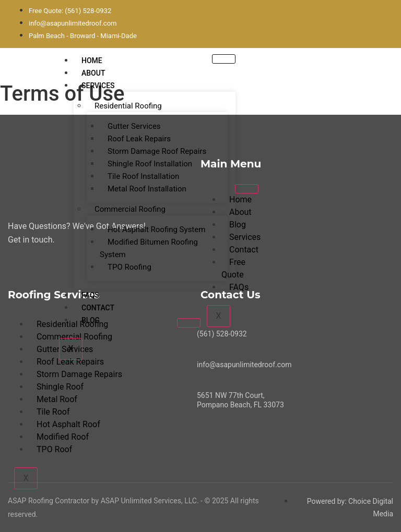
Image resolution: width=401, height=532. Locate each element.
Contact (98, 308)
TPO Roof (54, 449)
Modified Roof (63, 437)
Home (92, 61)
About (93, 73)
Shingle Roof (60, 387)
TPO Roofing (129, 267)
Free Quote (233, 268)
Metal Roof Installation (147, 189)
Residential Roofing (128, 106)
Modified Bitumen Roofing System (149, 248)
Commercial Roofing (130, 209)
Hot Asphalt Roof (68, 424)
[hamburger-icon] (224, 59)
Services (98, 86)
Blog (91, 320)
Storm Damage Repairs (79, 374)
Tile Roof (53, 412)
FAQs (90, 295)
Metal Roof (57, 399)
